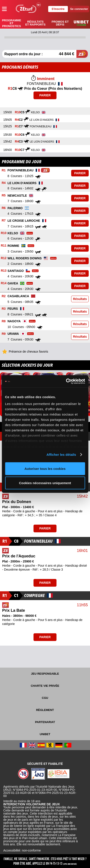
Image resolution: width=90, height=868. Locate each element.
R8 (4, 321)
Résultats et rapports (35, 23)
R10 (4, 233)
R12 (4, 258)
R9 (4, 334)
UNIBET (45, 734)
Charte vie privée (45, 686)
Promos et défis (60, 23)
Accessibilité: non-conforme (22, 850)
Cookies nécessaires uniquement (45, 483)
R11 (4, 246)
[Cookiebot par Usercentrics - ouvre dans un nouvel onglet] (66, 381)
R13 (4, 271)
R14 (4, 283)
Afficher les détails (61, 455)
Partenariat (45, 722)
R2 (4, 296)
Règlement (45, 710)
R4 (4, 183)
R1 (4, 170)
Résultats (80, 299)
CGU (45, 698)
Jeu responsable (45, 674)
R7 (4, 221)
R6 (4, 208)
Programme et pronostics (11, 23)
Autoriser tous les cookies (45, 468)
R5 (4, 196)
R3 (4, 309)
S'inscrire (58, 9)
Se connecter (79, 9)
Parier (45, 95)
